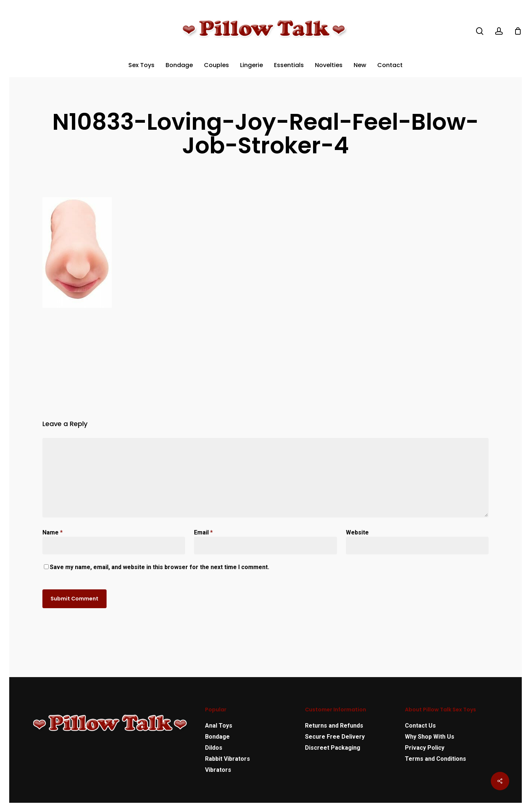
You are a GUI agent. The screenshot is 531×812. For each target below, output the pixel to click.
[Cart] (518, 31)
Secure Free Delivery (335, 737)
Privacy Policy (425, 748)
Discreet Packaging (333, 748)
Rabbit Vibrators (228, 759)
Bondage (217, 737)
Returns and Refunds (334, 726)
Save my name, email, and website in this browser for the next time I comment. (159, 567)
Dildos (214, 748)
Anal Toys (219, 726)
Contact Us (420, 726)
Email (203, 532)
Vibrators (218, 770)
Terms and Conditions (435, 759)
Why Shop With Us (430, 737)
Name (53, 532)
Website (357, 532)
